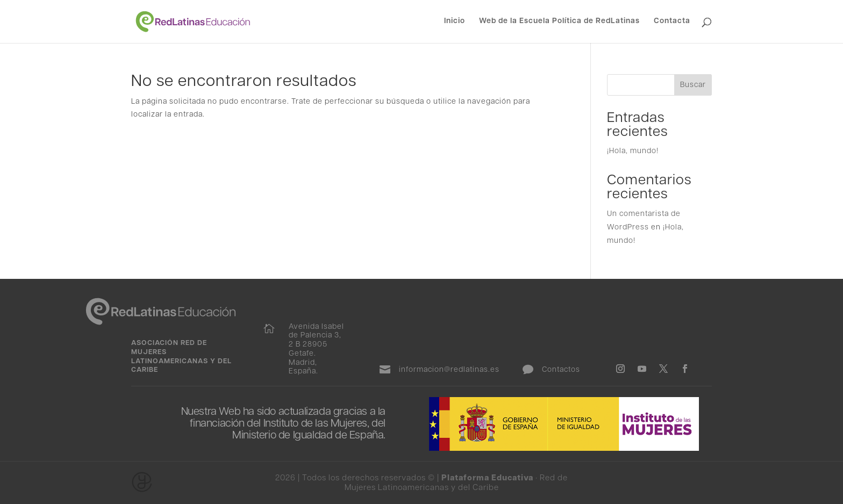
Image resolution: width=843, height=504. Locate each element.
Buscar (693, 85)
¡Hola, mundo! (633, 151)
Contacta (672, 21)
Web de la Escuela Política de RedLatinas (559, 21)
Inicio (455, 21)
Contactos (561, 370)
